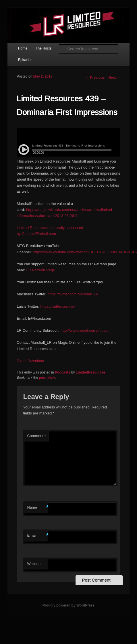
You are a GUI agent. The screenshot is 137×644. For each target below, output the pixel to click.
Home (23, 48)
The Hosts (44, 48)
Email (37, 536)
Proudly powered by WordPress (68, 605)
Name (37, 508)
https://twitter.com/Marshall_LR (73, 294)
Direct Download (30, 361)
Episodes (25, 60)
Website (34, 564)
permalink (47, 378)
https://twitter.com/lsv (58, 306)
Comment (36, 436)
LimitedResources (91, 372)
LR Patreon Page (41, 270)
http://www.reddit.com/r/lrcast (85, 330)
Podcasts (62, 372)
